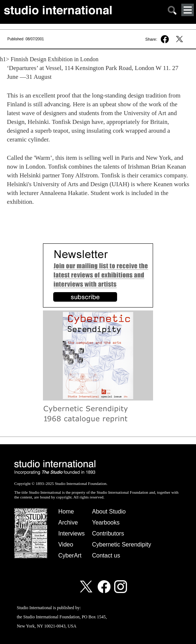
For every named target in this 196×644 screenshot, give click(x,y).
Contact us (106, 555)
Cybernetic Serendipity (122, 544)
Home (66, 511)
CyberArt (70, 555)
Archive (68, 522)
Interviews (72, 533)
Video (66, 544)
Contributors (108, 533)
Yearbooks (106, 522)
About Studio (109, 511)
